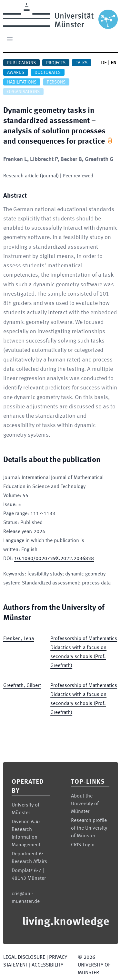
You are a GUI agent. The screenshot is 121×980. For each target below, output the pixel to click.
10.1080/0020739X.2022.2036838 (54, 559)
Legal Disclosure (24, 958)
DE (104, 63)
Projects (56, 63)
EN (114, 63)
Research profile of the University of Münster (89, 828)
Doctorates (48, 73)
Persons (56, 82)
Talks (82, 63)
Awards (16, 73)
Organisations (23, 92)
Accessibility (47, 965)
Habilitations (22, 82)
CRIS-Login (83, 845)
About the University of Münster (85, 804)
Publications (21, 63)
